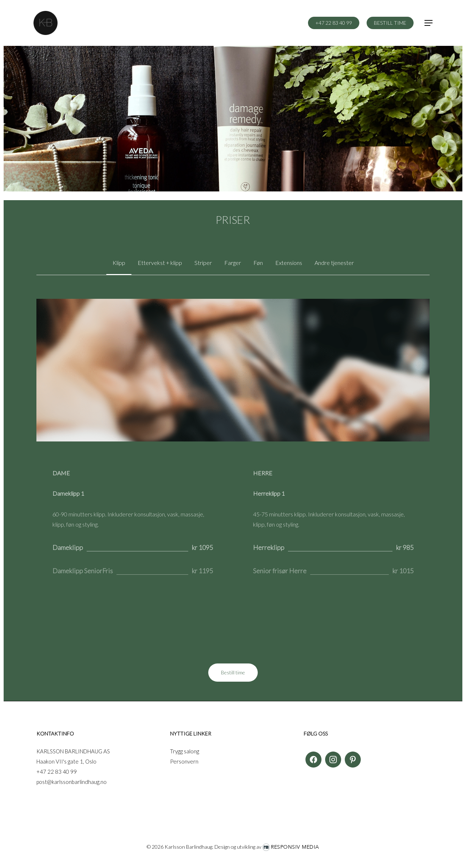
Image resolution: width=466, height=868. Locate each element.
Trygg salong (185, 751)
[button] (429, 23)
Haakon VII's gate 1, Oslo (66, 761)
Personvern (184, 761)
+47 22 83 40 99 (57, 772)
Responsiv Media (295, 847)
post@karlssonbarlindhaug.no (72, 782)
